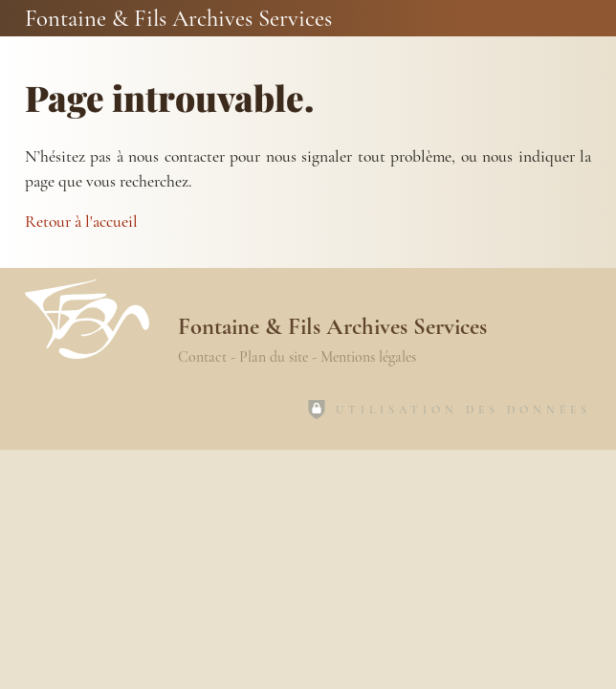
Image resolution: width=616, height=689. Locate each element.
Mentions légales (368, 357)
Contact (202, 357)
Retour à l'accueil (81, 222)
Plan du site (274, 357)
